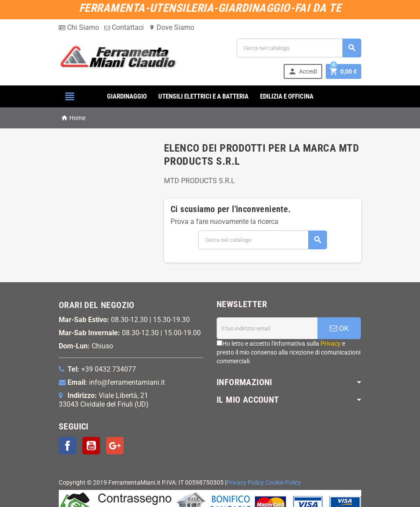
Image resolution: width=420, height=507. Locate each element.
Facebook (68, 446)
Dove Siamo (172, 27)
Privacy (331, 344)
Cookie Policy (283, 483)
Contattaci (124, 27)
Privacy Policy (245, 483)
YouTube (91, 446)
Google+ (115, 446)
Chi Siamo (79, 27)
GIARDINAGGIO (127, 96)
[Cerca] (299, 48)
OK (339, 328)
